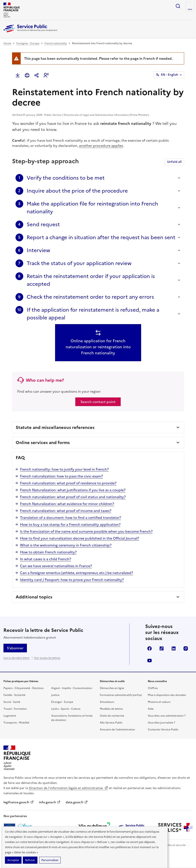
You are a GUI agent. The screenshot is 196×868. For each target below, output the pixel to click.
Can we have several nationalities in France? (56, 566)
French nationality (56, 43)
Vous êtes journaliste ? (161, 723)
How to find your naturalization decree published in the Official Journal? (79, 538)
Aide (151, 709)
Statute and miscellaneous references (55, 427)
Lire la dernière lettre (16, 658)
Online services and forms (43, 443)
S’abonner (15, 648)
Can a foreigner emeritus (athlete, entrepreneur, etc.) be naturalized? (76, 573)
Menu (190, 9)
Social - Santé (12, 702)
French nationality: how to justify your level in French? (64, 469)
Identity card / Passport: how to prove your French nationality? (72, 580)
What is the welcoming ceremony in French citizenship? (66, 545)
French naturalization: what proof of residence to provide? (68, 483)
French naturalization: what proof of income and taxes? (66, 511)
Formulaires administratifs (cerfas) (121, 695)
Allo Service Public (111, 723)
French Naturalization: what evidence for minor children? (67, 504)
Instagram (186, 648)
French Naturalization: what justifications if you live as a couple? (73, 490)
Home (7, 43)
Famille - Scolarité (14, 695)
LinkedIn (174, 648)
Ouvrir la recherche (178, 6)
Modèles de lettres (111, 709)
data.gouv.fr (77, 802)
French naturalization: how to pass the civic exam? (61, 476)
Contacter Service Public (163, 730)
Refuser (30, 860)
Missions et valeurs (159, 702)
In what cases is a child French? (46, 559)
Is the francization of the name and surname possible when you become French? (86, 531)
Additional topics (34, 597)
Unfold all (174, 162)
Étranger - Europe (62, 702)
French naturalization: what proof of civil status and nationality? (73, 497)
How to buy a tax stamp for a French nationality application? (70, 524)
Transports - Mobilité (16, 723)
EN (170, 75)
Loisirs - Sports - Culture (66, 709)
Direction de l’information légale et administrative (68, 788)
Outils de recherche (112, 716)
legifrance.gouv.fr (19, 802)
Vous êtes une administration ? (167, 716)
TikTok (162, 648)
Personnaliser (50, 860)
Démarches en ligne (112, 688)
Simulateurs (107, 702)
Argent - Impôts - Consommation (72, 688)
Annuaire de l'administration (117, 730)
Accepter (13, 860)
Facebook (150, 648)
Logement (10, 716)
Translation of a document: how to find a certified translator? (70, 518)
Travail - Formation (15, 709)
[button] (46, 75)
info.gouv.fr (50, 802)
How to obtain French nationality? (48, 552)
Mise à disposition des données (167, 695)
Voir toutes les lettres (47, 658)
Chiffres (153, 688)
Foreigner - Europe (28, 43)
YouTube (150, 661)
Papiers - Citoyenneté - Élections (23, 688)
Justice (55, 695)
